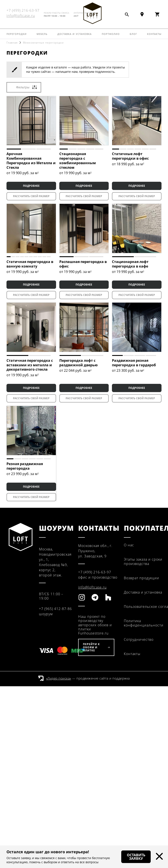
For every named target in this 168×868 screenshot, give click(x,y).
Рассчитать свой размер (31, 196)
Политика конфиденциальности (144, 623)
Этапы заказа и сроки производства (143, 561)
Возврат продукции (141, 578)
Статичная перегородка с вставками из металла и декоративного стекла (30, 365)
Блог (133, 33)
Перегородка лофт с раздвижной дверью (78, 363)
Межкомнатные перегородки (43, 43)
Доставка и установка (74, 33)
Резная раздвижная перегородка (25, 466)
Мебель (42, 33)
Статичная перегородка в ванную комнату (30, 264)
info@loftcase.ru (21, 15)
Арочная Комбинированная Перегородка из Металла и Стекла (31, 161)
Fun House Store (92, 13)
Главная (12, 43)
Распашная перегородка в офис (83, 264)
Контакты (154, 33)
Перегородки (17, 33)
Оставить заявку (136, 857)
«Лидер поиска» (59, 678)
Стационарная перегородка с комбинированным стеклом (78, 161)
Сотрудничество (139, 639)
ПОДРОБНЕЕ (31, 186)
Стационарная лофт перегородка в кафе (130, 264)
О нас (129, 545)
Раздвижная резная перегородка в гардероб (134, 363)
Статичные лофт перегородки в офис (130, 156)
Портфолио (111, 33)
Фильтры (23, 87)
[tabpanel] (31, 121)
